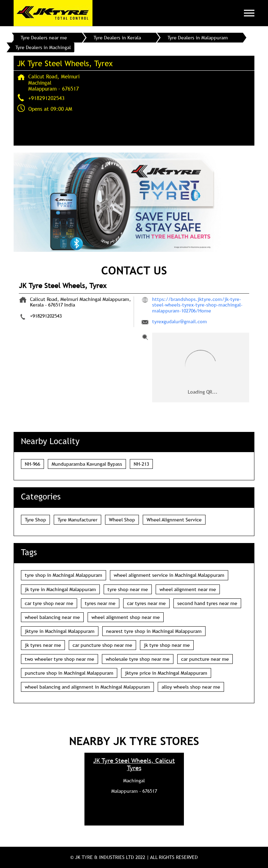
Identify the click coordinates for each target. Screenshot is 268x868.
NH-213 (141, 464)
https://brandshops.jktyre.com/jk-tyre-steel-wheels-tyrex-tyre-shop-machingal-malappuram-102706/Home (197, 305)
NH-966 (32, 464)
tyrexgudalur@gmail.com (180, 321)
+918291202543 (46, 98)
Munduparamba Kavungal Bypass (87, 464)
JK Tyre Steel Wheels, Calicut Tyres (134, 764)
